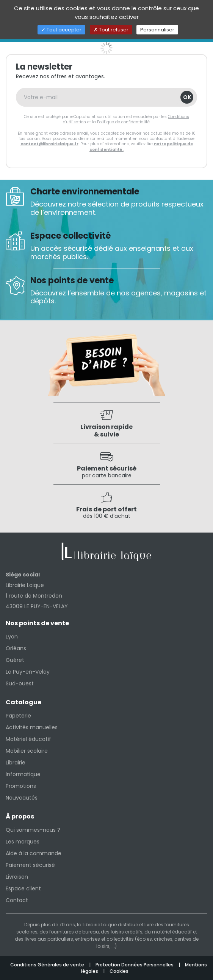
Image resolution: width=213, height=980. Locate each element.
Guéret (15, 660)
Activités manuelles (32, 727)
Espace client (23, 888)
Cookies (119, 971)
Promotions (21, 786)
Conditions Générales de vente (48, 965)
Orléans (16, 648)
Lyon (12, 637)
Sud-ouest (20, 683)
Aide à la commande (34, 853)
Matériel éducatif (28, 739)
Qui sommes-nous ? (33, 830)
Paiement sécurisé (30, 865)
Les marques (23, 842)
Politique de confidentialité (123, 122)
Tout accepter (61, 30)
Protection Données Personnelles (135, 965)
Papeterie (18, 716)
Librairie (16, 763)
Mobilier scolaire (27, 751)
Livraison (17, 877)
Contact (17, 900)
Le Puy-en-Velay (28, 672)
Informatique (23, 774)
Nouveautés (22, 798)
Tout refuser (111, 30)
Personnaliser (157, 30)
